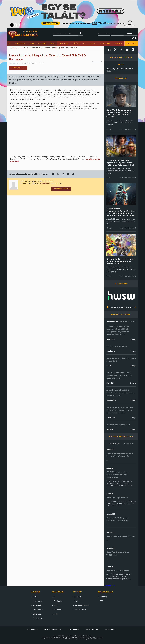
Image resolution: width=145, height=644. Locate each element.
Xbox (32, 43)
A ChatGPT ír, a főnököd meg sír (121, 307)
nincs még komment (127, 129)
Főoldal (13, 48)
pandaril (16, 63)
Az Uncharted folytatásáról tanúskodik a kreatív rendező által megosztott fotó (121, 393)
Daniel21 (110, 383)
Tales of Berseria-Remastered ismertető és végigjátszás (120, 455)
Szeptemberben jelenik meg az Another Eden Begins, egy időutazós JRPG (121, 261)
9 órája (133, 339)
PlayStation (20, 43)
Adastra (110, 468)
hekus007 (111, 450)
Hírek (23, 48)
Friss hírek (64, 43)
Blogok (119, 43)
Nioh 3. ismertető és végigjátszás (121, 536)
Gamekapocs (109, 585)
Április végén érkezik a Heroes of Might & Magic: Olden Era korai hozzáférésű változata (120, 410)
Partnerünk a (31, 31)
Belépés (131, 34)
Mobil (52, 43)
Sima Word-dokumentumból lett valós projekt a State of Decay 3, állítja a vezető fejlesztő (120, 113)
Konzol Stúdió (80, 610)
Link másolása (18, 68)
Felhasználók (38, 610)
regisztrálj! (44, 183)
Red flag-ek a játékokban (117, 498)
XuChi (109, 366)
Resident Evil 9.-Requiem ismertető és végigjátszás (118, 519)
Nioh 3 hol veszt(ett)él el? (118, 571)
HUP (77, 601)
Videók (92, 43)
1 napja (133, 351)
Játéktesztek (79, 43)
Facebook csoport (82, 605)
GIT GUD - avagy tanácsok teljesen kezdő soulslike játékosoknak (118, 475)
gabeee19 (111, 339)
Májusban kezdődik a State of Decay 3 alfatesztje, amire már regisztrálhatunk (119, 376)
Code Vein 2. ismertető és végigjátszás (118, 553)
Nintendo (42, 43)
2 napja (133, 383)
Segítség (103, 597)
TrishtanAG (111, 418)
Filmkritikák (105, 43)
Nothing (110, 430)
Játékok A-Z (37, 618)
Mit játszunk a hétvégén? (117, 346)
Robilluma (111, 351)
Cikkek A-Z (37, 614)
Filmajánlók (37, 605)
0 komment (97, 62)
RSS (101, 601)
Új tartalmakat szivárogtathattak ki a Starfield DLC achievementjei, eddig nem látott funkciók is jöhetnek (121, 212)
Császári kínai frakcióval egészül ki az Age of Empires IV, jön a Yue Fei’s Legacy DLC (120, 163)
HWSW (78, 597)
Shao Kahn (111, 400)
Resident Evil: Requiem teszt (118, 425)
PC (10, 43)
